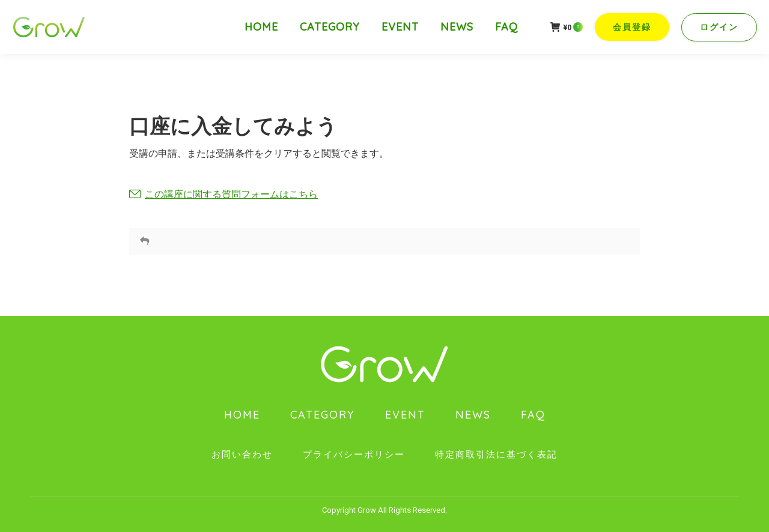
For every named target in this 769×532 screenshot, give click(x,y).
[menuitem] (261, 27)
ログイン (719, 27)
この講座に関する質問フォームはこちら (231, 194)
